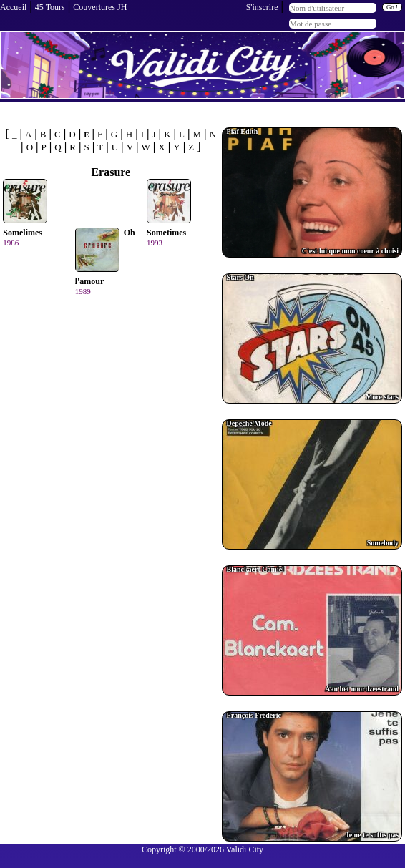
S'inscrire (262, 7)
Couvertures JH (100, 7)
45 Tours (50, 7)
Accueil (13, 7)
